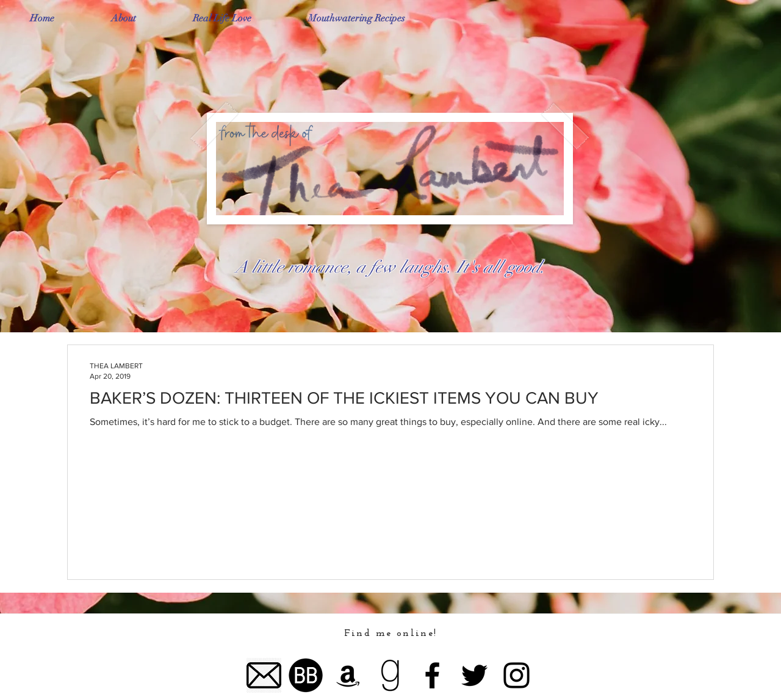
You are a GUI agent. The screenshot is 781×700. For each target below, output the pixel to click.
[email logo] (264, 675)
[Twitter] (474, 675)
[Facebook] (432, 675)
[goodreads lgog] (390, 675)
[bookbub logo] (306, 675)
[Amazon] (348, 675)
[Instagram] (516, 675)
